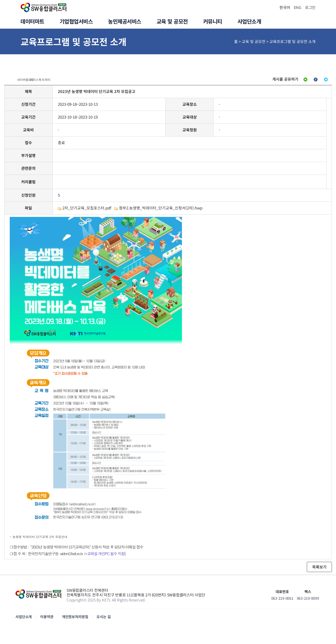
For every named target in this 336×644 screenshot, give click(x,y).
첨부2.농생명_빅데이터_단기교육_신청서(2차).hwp (161, 210)
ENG (298, 7)
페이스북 (297, 81)
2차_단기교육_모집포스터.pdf (87, 210)
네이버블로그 (266, 81)
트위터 (322, 81)
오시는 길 (104, 619)
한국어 (285, 7)
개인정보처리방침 (75, 619)
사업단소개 (24, 619)
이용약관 (47, 619)
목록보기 (319, 569)
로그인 (310, 7)
